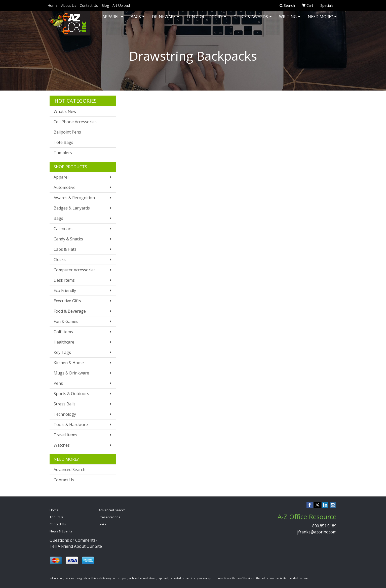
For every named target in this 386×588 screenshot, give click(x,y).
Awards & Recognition (74, 198)
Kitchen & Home (69, 363)
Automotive (65, 187)
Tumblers (63, 153)
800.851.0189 (324, 526)
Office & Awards (253, 20)
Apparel (113, 20)
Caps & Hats (65, 249)
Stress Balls (65, 404)
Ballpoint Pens (67, 132)
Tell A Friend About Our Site (76, 546)
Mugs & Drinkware (71, 373)
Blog (105, 5)
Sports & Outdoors (71, 394)
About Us (69, 5)
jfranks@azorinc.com (317, 532)
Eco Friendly (65, 290)
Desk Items (64, 280)
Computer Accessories (75, 270)
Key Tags (62, 352)
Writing (290, 20)
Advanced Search (69, 470)
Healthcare (64, 342)
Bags (138, 20)
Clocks (60, 260)
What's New (65, 111)
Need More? (322, 20)
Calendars (63, 229)
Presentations (109, 517)
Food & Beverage (70, 311)
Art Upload (121, 5)
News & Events (61, 531)
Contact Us (89, 5)
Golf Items (63, 332)
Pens (58, 383)
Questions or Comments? (73, 540)
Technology (65, 414)
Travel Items (65, 435)
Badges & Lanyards (72, 208)
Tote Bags (63, 142)
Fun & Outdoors (206, 20)
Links (103, 524)
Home (53, 5)
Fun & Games (66, 321)
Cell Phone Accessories (75, 122)
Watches (62, 445)
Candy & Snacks (68, 239)
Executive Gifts (67, 301)
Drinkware (166, 20)
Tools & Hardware (71, 425)
